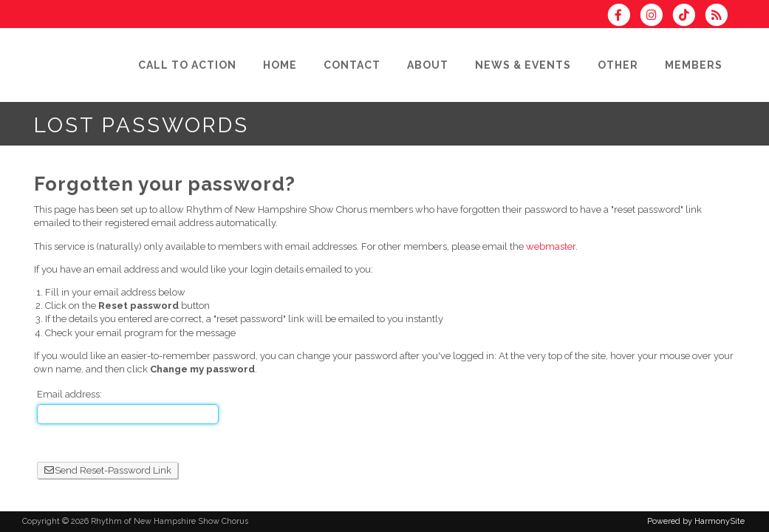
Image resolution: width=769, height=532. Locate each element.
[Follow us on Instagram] (656, 17)
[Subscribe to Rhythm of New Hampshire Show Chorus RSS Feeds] (720, 17)
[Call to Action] (187, 65)
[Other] (618, 65)
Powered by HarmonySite (696, 521)
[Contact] (352, 65)
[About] (428, 65)
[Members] (694, 65)
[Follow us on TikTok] (688, 17)
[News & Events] (523, 65)
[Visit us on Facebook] (623, 17)
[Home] (280, 65)
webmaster (551, 246)
